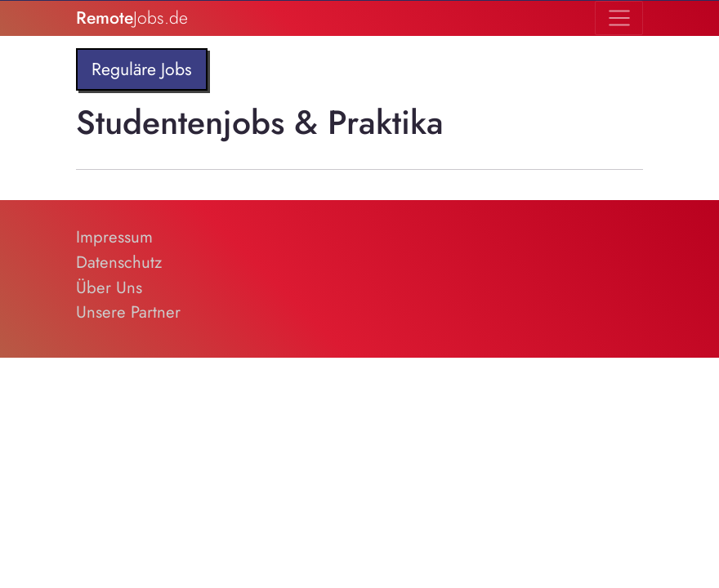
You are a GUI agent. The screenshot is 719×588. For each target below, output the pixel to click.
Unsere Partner (128, 312)
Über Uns (109, 287)
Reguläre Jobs (142, 69)
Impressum (114, 237)
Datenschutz (119, 262)
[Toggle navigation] (619, 18)
